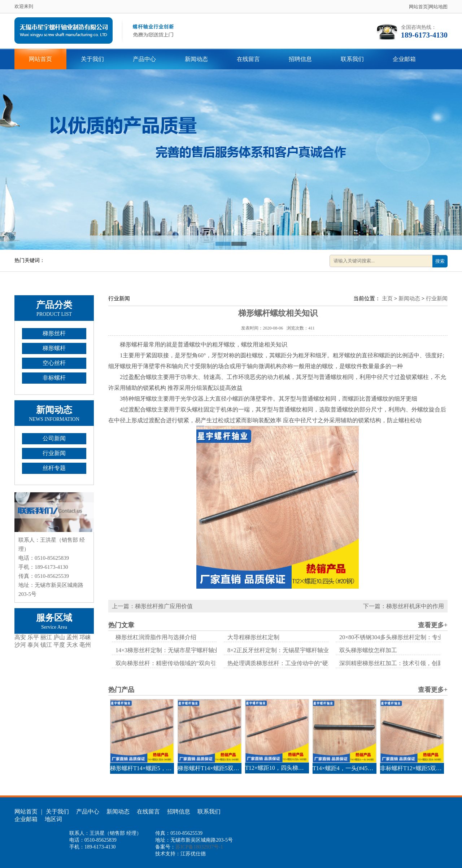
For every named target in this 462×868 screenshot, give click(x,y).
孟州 (72, 637)
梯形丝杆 (54, 333)
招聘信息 (300, 59)
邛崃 (85, 637)
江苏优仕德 (193, 854)
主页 (387, 298)
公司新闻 (54, 438)
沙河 (20, 645)
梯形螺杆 (54, 348)
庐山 (59, 637)
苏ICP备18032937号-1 (199, 847)
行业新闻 (54, 453)
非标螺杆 (54, 378)
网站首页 (418, 7)
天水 (72, 645)
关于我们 (92, 59)
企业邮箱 (404, 59)
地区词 (53, 819)
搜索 (440, 261)
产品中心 (144, 59)
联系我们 (352, 59)
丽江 (46, 637)
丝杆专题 (54, 468)
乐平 (33, 637)
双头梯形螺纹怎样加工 (368, 650)
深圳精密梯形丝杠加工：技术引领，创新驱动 (397, 663)
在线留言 (248, 59)
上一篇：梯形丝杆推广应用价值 (152, 606)
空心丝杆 (54, 363)
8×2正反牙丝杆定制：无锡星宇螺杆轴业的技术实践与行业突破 (307, 650)
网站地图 (438, 7)
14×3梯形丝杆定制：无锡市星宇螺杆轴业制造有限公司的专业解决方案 (205, 650)
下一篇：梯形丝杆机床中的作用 (404, 606)
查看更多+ (433, 625)
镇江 (46, 645)
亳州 (85, 645)
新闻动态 (196, 59)
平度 (59, 645)
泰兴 (33, 645)
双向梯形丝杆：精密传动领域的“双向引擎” (170, 663)
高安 (20, 637)
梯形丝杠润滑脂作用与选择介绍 (156, 637)
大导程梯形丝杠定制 (253, 637)
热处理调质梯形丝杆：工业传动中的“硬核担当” (288, 663)
